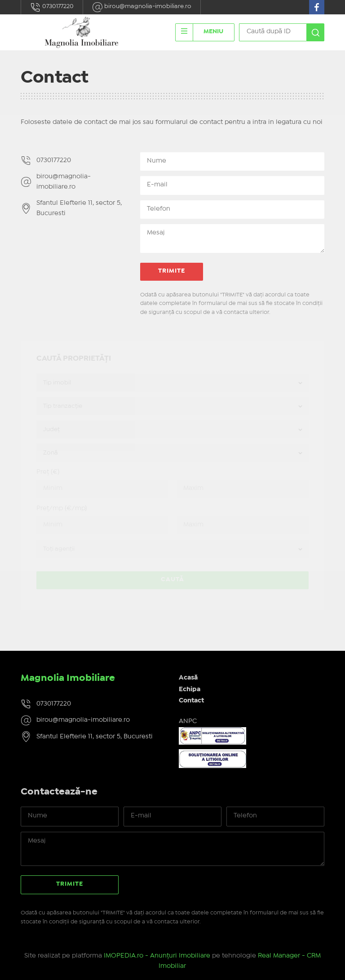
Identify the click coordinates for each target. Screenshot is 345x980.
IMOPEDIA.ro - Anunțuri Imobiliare (157, 956)
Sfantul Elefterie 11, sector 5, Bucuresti (79, 208)
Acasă (188, 678)
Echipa (190, 689)
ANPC (188, 721)
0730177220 (52, 7)
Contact (191, 701)
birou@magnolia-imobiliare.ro (142, 7)
